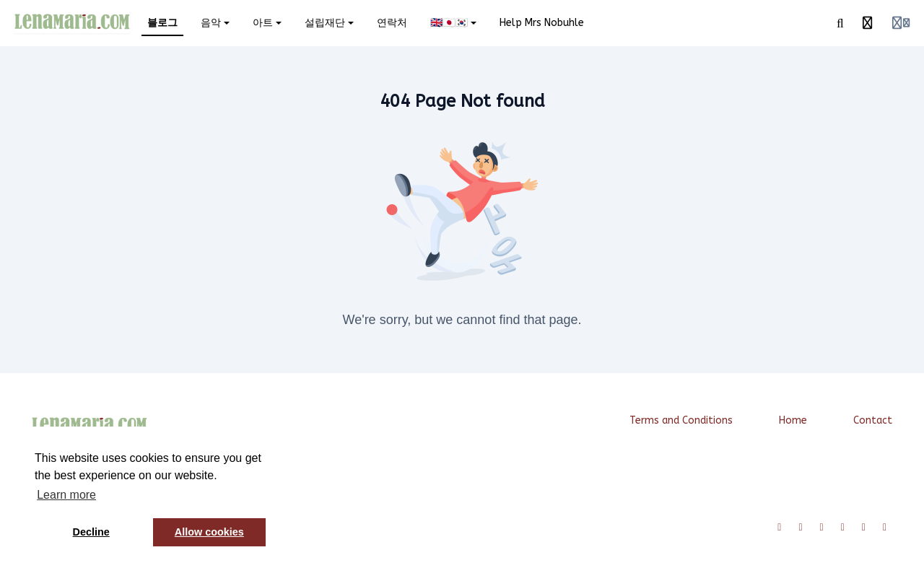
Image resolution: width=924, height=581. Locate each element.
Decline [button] (91, 532)
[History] (868, 23)
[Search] (840, 23)
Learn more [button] (66, 495)
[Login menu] (901, 23)
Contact (873, 420)
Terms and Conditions (681, 420)
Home (793, 420)
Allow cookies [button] (209, 532)
